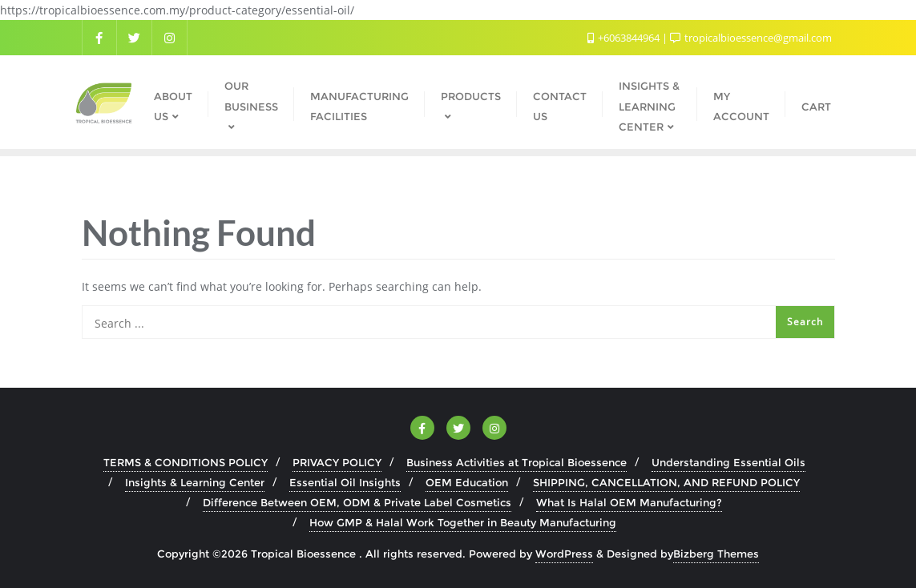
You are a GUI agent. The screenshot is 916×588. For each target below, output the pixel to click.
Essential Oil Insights (345, 482)
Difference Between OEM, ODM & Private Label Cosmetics (357, 502)
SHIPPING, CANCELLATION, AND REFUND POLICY (666, 482)
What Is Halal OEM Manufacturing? (629, 502)
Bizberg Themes (716, 554)
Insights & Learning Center (195, 482)
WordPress (564, 554)
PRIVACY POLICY (337, 462)
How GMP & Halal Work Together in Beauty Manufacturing (463, 522)
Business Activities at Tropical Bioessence (517, 462)
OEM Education (467, 482)
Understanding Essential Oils (728, 462)
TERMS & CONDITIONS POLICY (186, 462)
